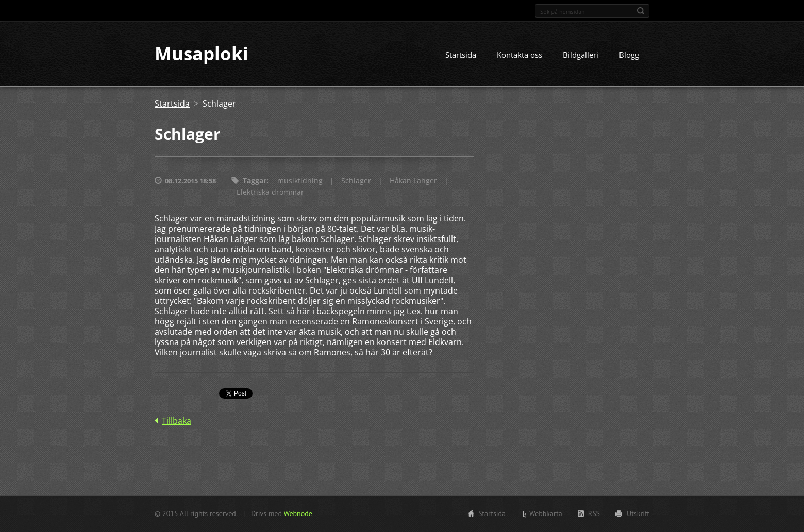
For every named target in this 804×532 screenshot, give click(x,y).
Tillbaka (177, 421)
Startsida (461, 55)
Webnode (298, 513)
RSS (594, 513)
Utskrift (638, 513)
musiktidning (300, 181)
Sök (641, 11)
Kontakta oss (520, 55)
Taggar (255, 181)
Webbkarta (546, 513)
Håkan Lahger (413, 181)
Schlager (356, 181)
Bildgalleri (581, 55)
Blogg (629, 55)
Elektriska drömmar (270, 192)
